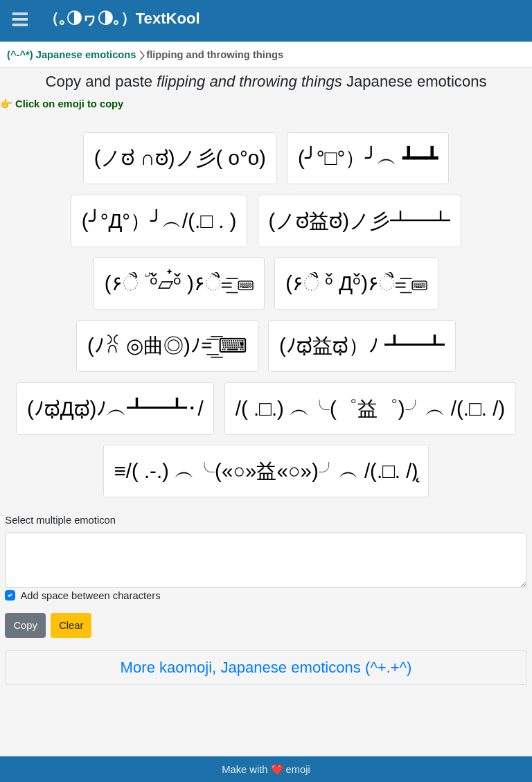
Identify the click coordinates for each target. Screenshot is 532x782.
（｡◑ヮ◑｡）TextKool (122, 19)
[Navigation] (20, 19)
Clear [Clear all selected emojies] (71, 625)
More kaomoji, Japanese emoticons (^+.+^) (266, 667)
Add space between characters (90, 596)
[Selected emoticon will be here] (266, 560)
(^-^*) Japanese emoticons (72, 55)
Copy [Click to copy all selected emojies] (25, 625)
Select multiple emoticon (60, 520)
